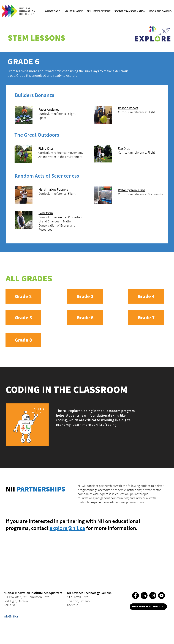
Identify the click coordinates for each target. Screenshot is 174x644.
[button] (53, 11)
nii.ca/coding (106, 424)
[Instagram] (153, 596)
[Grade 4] (146, 296)
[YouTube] (161, 596)
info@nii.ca (11, 616)
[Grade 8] (23, 340)
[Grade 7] (146, 317)
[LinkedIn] (144, 596)
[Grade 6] (85, 317)
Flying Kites (46, 148)
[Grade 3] (85, 296)
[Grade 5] (23, 317)
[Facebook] (135, 596)
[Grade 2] (23, 296)
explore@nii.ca (67, 528)
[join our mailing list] (148, 607)
